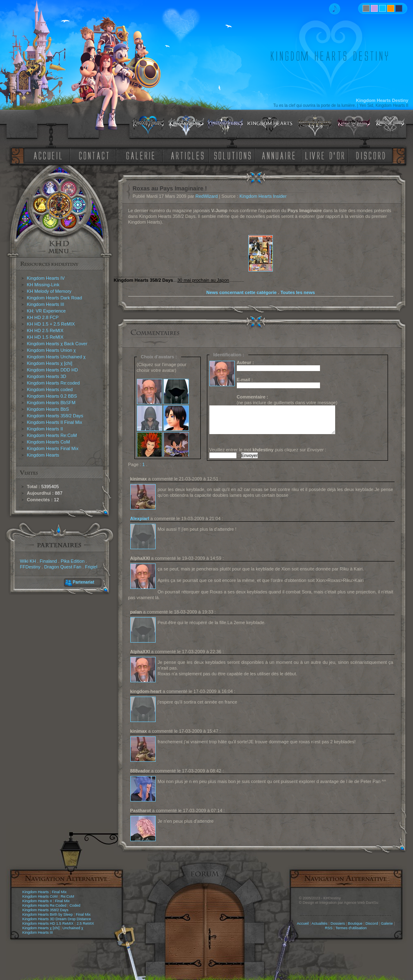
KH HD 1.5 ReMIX (45, 337)
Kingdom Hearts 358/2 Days (55, 416)
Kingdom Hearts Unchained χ (56, 357)
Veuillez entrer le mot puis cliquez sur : (268, 450)
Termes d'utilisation (351, 928)
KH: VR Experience (47, 311)
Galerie (387, 923)
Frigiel (91, 567)
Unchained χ (73, 928)
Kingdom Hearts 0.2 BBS (52, 396)
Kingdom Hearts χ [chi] (50, 363)
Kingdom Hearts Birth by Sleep (48, 914)
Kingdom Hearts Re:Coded (45, 905)
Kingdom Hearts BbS (48, 409)
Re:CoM (67, 896)
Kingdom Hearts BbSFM (51, 403)
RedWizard (206, 196)
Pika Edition (73, 561)
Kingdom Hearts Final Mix (53, 448)
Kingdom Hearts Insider (263, 196)
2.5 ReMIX (85, 923)
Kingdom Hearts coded (50, 389)
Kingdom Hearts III (46, 304)
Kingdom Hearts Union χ (52, 350)
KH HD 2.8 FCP (43, 317)
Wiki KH (28, 561)
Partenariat (84, 582)
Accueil (303, 923)
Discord (372, 923)
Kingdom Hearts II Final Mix (55, 422)
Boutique (355, 923)
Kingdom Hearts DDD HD (53, 370)
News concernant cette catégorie (241, 292)
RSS (329, 928)
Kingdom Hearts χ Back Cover (57, 344)
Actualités (319, 923)
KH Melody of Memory (49, 291)
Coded (75, 905)
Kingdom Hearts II (45, 429)
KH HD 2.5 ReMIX (45, 330)
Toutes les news (297, 292)
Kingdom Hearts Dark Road (55, 298)
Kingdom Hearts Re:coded (53, 383)
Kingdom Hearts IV (46, 278)
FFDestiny (30, 567)
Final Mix (59, 892)
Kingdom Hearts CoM (49, 442)
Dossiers (338, 923)
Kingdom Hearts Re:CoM (52, 435)
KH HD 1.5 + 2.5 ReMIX (51, 324)
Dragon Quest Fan (63, 567)
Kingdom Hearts (43, 455)
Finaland (48, 561)
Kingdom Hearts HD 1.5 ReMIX (48, 923)
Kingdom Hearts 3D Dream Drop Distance (57, 919)
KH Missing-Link (43, 285)
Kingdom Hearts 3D (47, 376)
